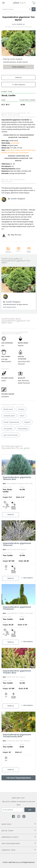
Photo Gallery (8, 252)
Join (30, 810)
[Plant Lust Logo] (19, 3)
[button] (30, 9)
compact (17, 150)
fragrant (4, 153)
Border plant (8, 409)
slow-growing (23, 429)
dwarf (33, 150)
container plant (26, 150)
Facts (18, 251)
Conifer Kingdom (13, 302)
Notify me (19, 77)
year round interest (22, 153)
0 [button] (34, 2)
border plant (10, 150)
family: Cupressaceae (11, 422)
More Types (29, 252)
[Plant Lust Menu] (3, 3)
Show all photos (19, 67)
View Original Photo (10, 307)
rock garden (11, 153)
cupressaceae (15, 143)
